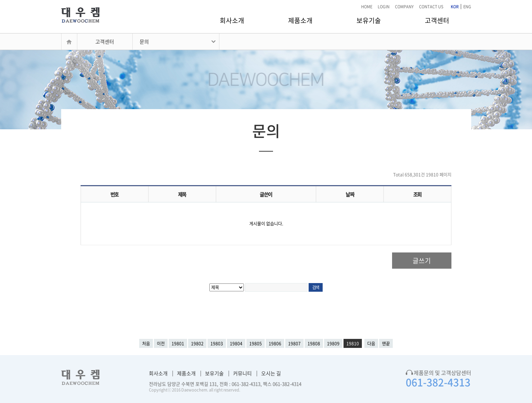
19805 (256, 344)
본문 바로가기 (0, 0)
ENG (467, 7)
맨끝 (386, 344)
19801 (178, 344)
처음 (146, 344)
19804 (236, 344)
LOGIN (384, 7)
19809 (333, 344)
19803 (217, 344)
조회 (417, 194)
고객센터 (437, 20)
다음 (371, 344)
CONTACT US (431, 7)
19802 (197, 344)
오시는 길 (271, 373)
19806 (275, 344)
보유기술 (369, 20)
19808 (314, 344)
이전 (161, 344)
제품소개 (300, 20)
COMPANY (404, 7)
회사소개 (232, 20)
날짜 (350, 194)
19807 (294, 344)
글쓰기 (422, 261)
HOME (367, 7)
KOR (455, 7)
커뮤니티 (242, 373)
